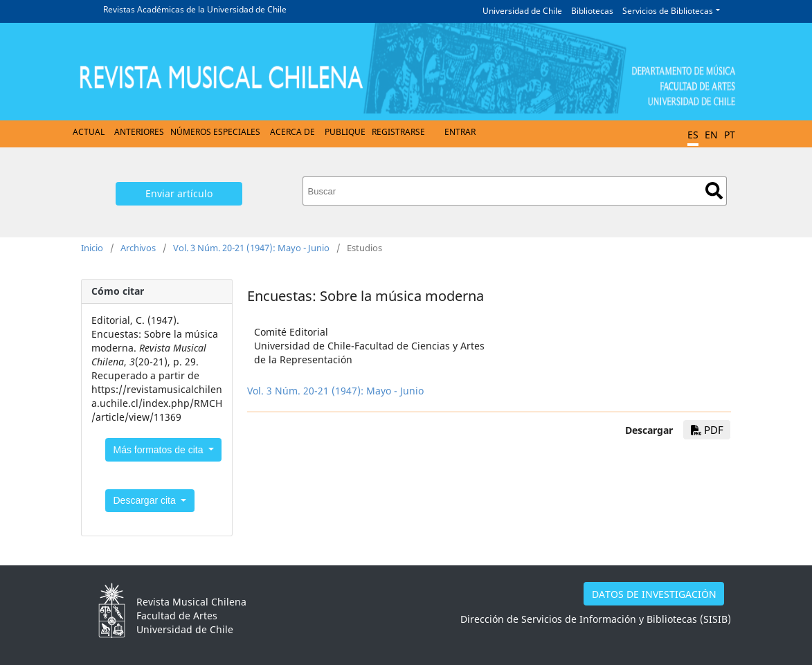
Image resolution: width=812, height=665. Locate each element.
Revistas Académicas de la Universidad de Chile (195, 9)
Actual (89, 132)
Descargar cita (146, 500)
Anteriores (139, 132)
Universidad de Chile (522, 11)
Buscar (714, 191)
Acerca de (292, 132)
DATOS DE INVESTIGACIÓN (654, 594)
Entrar (460, 132)
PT (730, 135)
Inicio (92, 248)
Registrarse (398, 132)
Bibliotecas (592, 11)
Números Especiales (215, 132)
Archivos (138, 248)
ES (693, 135)
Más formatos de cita (160, 450)
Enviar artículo (179, 193)
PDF (707, 430)
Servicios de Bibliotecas (668, 11)
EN (711, 135)
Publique (345, 132)
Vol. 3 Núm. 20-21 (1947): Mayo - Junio (251, 248)
